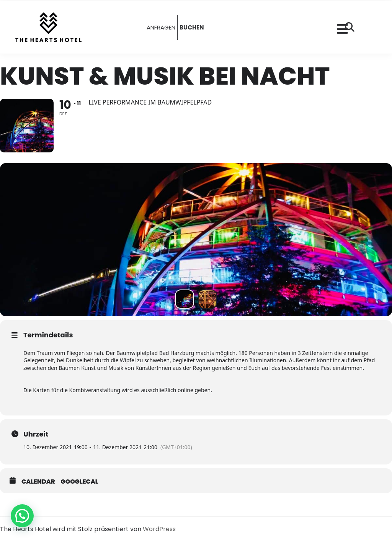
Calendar (38, 482)
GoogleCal (80, 482)
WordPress (159, 529)
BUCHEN (192, 27)
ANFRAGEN (161, 27)
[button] (22, 516)
